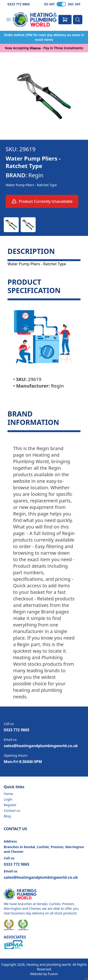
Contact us (12, 810)
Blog (7, 816)
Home (8, 794)
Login (8, 799)
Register (10, 805)
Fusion (53, 974)
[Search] (78, 20)
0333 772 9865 (19, 4)
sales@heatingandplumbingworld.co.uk (41, 746)
